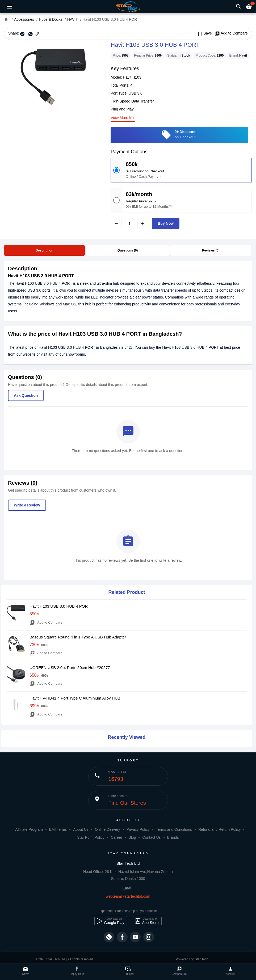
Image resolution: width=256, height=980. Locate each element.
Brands (173, 837)
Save (205, 33)
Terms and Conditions (174, 829)
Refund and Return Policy (220, 829)
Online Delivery (108, 829)
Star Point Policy (91, 837)
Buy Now (166, 223)
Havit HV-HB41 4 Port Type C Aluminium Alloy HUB (75, 698)
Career (117, 837)
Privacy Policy (138, 829)
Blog (132, 837)
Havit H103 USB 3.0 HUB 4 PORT (60, 606)
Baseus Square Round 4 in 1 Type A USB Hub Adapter (78, 637)
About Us (81, 829)
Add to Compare (231, 33)
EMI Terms (58, 829)
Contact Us (151, 837)
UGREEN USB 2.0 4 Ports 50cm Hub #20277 (70, 668)
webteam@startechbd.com (128, 896)
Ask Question (26, 395)
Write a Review (27, 505)
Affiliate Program (29, 829)
